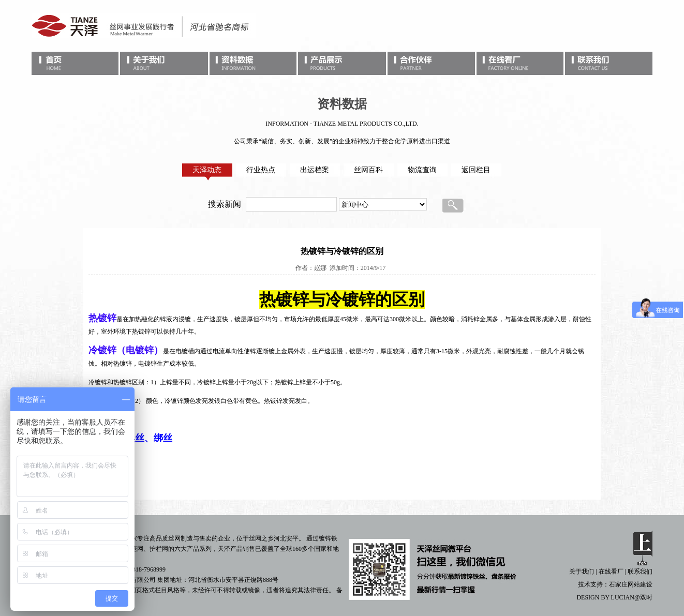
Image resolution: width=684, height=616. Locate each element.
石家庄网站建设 (631, 584)
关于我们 (582, 572)
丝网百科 (368, 170)
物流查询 (422, 170)
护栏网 (159, 549)
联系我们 (640, 572)
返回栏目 (476, 170)
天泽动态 (207, 170)
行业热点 (261, 170)
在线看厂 (611, 572)
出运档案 (315, 170)
